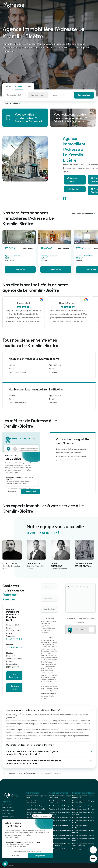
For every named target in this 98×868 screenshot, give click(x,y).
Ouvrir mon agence (9, 810)
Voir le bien (20, 270)
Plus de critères (13, 103)
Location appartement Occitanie (83, 836)
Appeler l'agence (72, 180)
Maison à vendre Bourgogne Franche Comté (35, 802)
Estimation (73, 189)
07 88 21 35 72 (14, 648)
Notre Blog (6, 814)
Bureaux (12, 369)
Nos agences (7, 804)
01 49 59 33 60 (14, 639)
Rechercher (84, 95)
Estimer (8, 86)
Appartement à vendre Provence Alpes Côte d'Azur (60, 845)
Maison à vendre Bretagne (34, 806)
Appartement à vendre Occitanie (60, 836)
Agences (12, 774)
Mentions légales (14, 688)
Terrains (52, 369)
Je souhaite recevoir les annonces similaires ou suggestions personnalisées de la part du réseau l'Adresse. (48, 625)
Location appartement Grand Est (83, 817)
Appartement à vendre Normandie (60, 809)
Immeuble (53, 372)
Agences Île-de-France (28, 774)
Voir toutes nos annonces (84, 214)
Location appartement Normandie (84, 809)
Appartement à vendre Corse (59, 849)
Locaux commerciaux (17, 372)
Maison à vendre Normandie (35, 809)
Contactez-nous (8, 807)
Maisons (12, 365)
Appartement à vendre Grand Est (60, 817)
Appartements (55, 365)
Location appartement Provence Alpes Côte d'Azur (83, 845)
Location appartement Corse (82, 849)
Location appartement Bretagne (83, 806)
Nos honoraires (14, 676)
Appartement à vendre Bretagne (60, 806)
